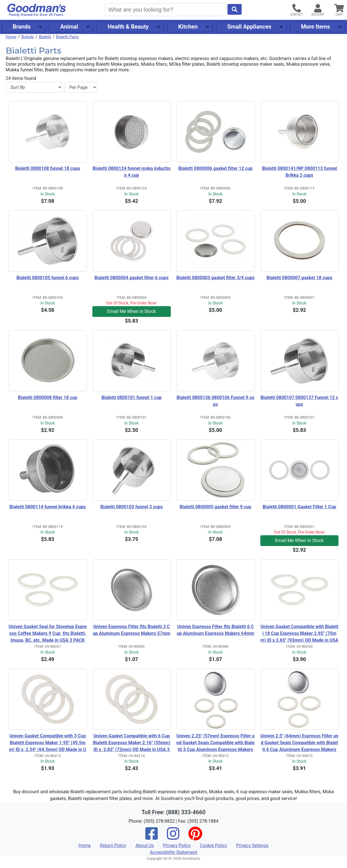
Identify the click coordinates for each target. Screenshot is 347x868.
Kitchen (188, 27)
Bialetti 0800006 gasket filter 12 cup (216, 168)
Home (11, 37)
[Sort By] (34, 87)
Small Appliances (249, 27)
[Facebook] (152, 837)
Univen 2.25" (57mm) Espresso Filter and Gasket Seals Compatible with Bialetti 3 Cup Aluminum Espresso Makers (216, 743)
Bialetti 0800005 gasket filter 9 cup (215, 507)
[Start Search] (235, 9)
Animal (69, 27)
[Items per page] (81, 87)
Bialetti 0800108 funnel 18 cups (47, 168)
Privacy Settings (252, 845)
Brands (22, 27)
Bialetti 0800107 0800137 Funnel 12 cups (299, 401)
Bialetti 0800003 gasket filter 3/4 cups (216, 278)
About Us (145, 845)
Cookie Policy (214, 845)
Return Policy (113, 845)
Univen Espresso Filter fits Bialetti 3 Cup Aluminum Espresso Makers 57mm (132, 630)
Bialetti (45, 37)
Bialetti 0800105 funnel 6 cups (48, 278)
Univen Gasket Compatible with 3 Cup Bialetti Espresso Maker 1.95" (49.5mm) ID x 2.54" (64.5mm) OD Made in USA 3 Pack (48, 743)
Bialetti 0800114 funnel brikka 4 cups (48, 507)
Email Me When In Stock (132, 311)
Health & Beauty (128, 27)
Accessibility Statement (173, 852)
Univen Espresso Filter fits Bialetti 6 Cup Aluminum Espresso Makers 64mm (216, 630)
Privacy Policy (177, 845)
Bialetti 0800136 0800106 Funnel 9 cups (216, 401)
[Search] (166, 10)
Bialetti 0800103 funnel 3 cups (131, 507)
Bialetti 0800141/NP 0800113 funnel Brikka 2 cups (300, 172)
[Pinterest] (195, 837)
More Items (315, 27)
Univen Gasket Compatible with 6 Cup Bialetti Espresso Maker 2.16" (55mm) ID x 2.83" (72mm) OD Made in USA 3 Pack (132, 743)
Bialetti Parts (67, 37)
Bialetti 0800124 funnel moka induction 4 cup (132, 172)
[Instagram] (173, 837)
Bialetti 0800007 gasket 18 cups (299, 278)
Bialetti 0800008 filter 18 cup (48, 397)
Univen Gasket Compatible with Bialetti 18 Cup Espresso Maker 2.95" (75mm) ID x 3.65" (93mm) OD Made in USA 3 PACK (299, 634)
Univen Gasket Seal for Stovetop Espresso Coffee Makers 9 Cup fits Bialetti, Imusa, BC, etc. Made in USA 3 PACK (48, 633)
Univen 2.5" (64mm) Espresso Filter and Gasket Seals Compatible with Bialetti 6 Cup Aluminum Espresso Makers (299, 743)
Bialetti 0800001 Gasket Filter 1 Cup (299, 507)
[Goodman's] (37, 10)
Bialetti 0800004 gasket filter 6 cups (132, 278)
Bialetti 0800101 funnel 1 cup (131, 397)
